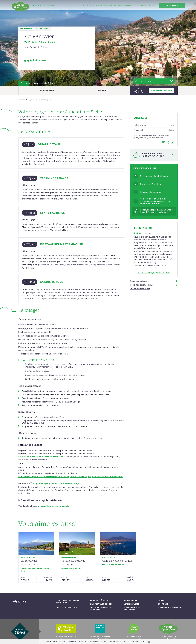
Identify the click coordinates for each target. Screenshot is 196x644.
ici (149, 642)
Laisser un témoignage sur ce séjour (154, 273)
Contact (52, 7)
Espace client (172, 8)
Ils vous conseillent (154, 289)
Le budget (102, 90)
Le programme (46, 90)
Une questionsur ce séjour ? (153, 156)
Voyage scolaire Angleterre (132, 609)
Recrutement (130, 600)
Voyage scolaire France (169, 608)
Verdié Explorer (132, 604)
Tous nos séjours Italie (154, 286)
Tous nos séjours (154, 282)
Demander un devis (161, 90)
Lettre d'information (66, 608)
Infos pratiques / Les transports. (53, 506)
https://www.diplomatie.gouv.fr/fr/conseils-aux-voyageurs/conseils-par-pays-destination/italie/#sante (71, 477)
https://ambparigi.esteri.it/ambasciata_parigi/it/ (58, 483)
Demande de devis (146, 7)
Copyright (163, 604)
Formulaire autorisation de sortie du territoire (41, 457)
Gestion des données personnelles (100, 609)
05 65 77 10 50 (39, 7)
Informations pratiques (125, 7)
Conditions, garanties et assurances (68, 602)
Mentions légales (99, 600)
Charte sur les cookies (101, 604)
